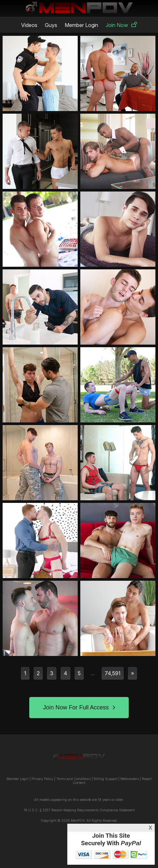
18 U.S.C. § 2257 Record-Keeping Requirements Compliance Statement (79, 810)
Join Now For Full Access (79, 707)
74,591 (113, 673)
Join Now (121, 25)
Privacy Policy (42, 779)
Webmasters (130, 779)
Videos (29, 25)
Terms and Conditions (73, 779)
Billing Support (105, 779)
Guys (51, 25)
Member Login (81, 25)
